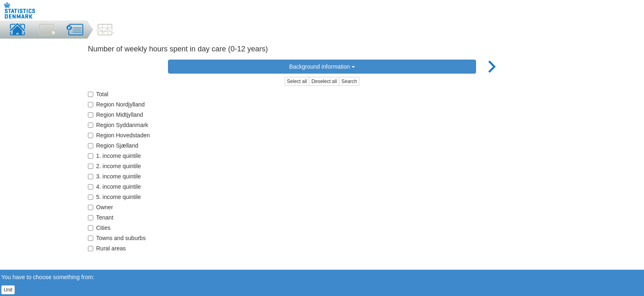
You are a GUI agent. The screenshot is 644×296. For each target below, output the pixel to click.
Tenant (101, 217)
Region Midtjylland (115, 115)
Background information (322, 67)
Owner (100, 207)
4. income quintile (114, 187)
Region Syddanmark (118, 125)
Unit (8, 290)
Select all (297, 81)
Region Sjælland (113, 146)
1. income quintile (114, 156)
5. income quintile (114, 197)
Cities (99, 228)
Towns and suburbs (117, 238)
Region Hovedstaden (119, 135)
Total (98, 94)
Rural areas (107, 248)
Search (349, 81)
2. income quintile (114, 166)
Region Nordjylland (116, 104)
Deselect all (324, 81)
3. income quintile (114, 176)
